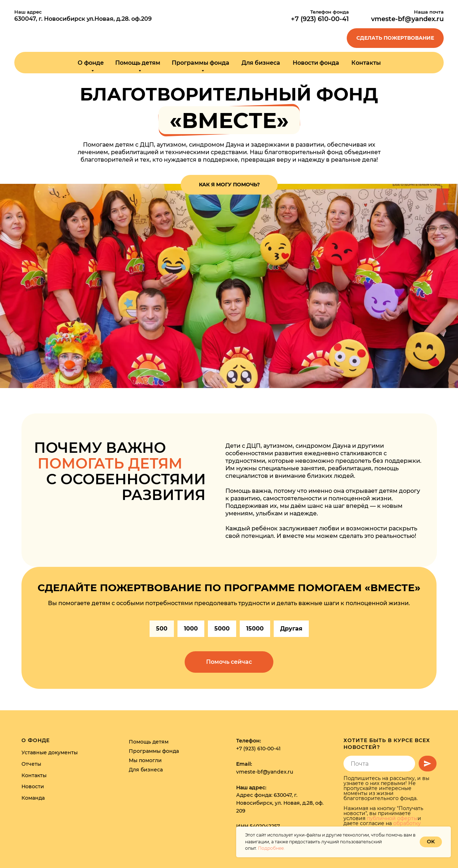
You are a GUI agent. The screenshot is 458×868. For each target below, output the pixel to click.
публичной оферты (392, 818)
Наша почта (429, 12)
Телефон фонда (330, 12)
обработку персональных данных (382, 826)
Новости (33, 786)
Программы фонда (154, 751)
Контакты (366, 63)
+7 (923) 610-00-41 (258, 749)
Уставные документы (50, 752)
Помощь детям (149, 742)
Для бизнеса (261, 63)
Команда (33, 798)
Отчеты (31, 764)
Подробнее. (271, 848)
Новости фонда (316, 63)
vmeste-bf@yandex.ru (407, 19)
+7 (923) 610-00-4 (319, 19)
